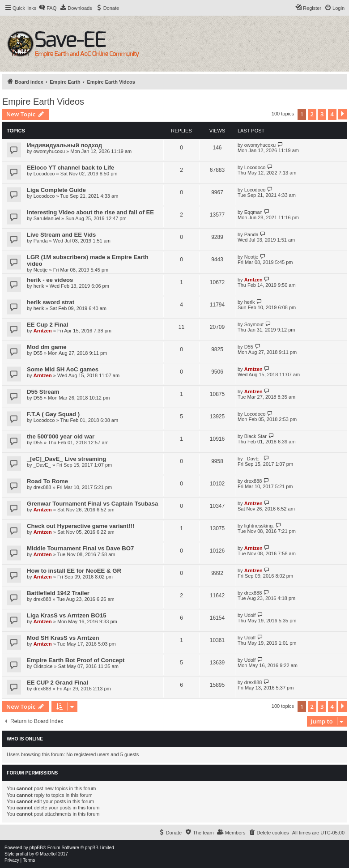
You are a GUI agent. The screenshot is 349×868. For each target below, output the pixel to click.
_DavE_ (42, 465)
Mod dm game (47, 347)
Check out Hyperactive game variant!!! (81, 526)
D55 (38, 353)
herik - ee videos (50, 280)
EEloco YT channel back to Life (70, 168)
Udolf (250, 615)
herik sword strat (51, 302)
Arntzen (253, 280)
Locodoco (44, 174)
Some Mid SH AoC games (63, 369)
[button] (342, 114)
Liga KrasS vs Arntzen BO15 (67, 615)
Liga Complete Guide (56, 190)
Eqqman (253, 212)
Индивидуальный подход (64, 145)
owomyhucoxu (49, 151)
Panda (41, 241)
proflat (22, 854)
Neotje (41, 270)
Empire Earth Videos (43, 102)
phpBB (36, 848)
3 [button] (322, 114)
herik (39, 286)
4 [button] (332, 114)
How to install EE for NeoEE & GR (74, 571)
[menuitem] (47, 8)
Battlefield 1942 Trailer (58, 593)
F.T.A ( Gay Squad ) (53, 414)
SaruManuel (47, 218)
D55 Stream (43, 392)
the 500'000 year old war (61, 436)
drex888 (43, 487)
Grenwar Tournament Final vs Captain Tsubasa (92, 504)
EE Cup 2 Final (47, 325)
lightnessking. (259, 526)
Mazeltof (48, 854)
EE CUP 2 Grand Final (57, 683)
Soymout (254, 324)
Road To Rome (47, 481)
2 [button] (312, 114)
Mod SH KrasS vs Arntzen (63, 638)
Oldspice (43, 666)
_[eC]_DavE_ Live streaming (66, 459)
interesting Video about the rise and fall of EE (90, 212)
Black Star (255, 436)
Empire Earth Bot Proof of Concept (76, 660)
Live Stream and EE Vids (61, 235)
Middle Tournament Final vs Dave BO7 (80, 548)
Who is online (25, 739)
